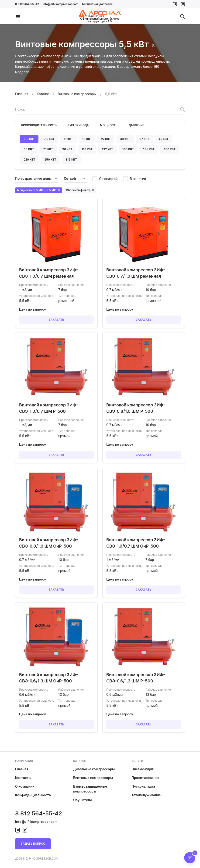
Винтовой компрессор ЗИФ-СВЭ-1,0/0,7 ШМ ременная (48, 273)
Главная (22, 769)
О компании (25, 786)
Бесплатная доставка (97, 4)
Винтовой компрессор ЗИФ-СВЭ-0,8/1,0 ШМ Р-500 (136, 408)
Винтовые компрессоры (93, 778)
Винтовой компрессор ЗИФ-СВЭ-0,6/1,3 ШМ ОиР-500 (48, 678)
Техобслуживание (146, 795)
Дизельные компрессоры (94, 769)
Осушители (82, 800)
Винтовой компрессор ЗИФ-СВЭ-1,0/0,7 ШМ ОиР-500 (136, 543)
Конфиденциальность (33, 795)
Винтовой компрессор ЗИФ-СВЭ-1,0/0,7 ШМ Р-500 (48, 408)
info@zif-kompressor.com (60, 4)
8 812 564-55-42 (27, 4)
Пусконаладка (143, 786)
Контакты (23, 778)
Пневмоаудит (143, 769)
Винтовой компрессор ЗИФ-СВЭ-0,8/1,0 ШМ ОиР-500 (48, 543)
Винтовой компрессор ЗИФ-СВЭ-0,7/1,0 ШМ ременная (136, 273)
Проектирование (145, 778)
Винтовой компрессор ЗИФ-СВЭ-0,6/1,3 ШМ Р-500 (136, 678)
